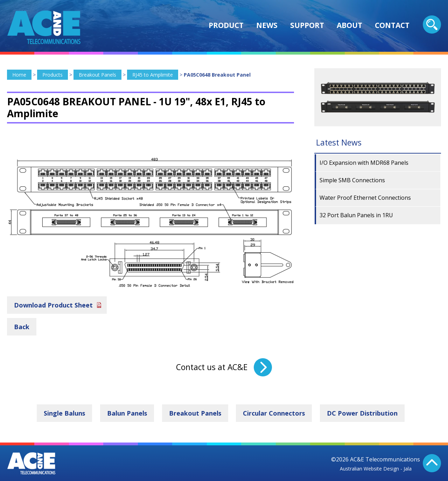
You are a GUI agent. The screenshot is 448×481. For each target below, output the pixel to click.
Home (19, 75)
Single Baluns (64, 413)
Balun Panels (127, 413)
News (267, 25)
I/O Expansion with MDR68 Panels (364, 163)
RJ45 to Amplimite (153, 75)
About (349, 25)
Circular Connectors (274, 413)
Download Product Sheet (53, 305)
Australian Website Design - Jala (376, 468)
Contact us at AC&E (212, 367)
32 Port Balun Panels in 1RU (356, 215)
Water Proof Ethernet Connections (365, 198)
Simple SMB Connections (352, 180)
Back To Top (432, 463)
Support (307, 25)
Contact (392, 25)
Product (226, 25)
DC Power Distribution (363, 413)
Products (52, 75)
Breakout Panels (97, 75)
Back (22, 327)
